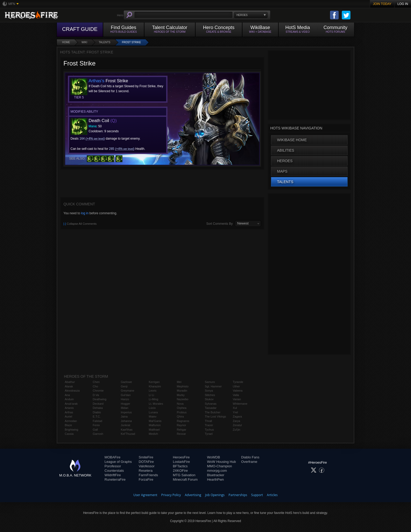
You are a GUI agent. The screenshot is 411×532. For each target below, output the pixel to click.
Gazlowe (126, 382)
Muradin (182, 391)
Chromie (98, 391)
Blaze (68, 425)
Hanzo (125, 399)
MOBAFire (113, 457)
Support (257, 495)
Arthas (69, 412)
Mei (179, 382)
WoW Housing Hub (221, 462)
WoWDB (214, 457)
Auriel (68, 416)
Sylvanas (211, 404)
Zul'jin (236, 430)
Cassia (69, 434)
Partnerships (238, 495)
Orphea (182, 408)
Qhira (180, 416)
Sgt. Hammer (213, 386)
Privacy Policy (171, 495)
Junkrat (126, 425)
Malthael (154, 430)
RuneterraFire (115, 479)
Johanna (126, 421)
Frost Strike (131, 42)
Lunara (153, 412)
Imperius (126, 412)
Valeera (238, 391)
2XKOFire (180, 471)
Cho (95, 386)
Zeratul (237, 425)
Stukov (209, 399)
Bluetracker (216, 475)
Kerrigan (154, 382)
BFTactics (180, 466)
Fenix (96, 425)
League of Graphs (118, 462)
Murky (181, 395)
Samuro (210, 382)
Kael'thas (127, 430)
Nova (180, 404)
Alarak (69, 386)
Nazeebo (182, 399)
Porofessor (113, 466)
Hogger (126, 404)
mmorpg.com (217, 471)
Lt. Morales (156, 404)
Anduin (69, 399)
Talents (105, 42)
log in (85, 213)
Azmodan (71, 421)
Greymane (128, 391)
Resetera (146, 471)
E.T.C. (97, 416)
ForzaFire (146, 479)
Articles (272, 495)
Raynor (181, 425)
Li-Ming (154, 399)
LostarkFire (181, 462)
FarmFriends (148, 475)
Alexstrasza (72, 391)
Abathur (70, 382)
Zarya (236, 421)
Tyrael (209, 434)
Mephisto (183, 386)
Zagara (237, 416)
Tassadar (211, 408)
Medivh (153, 434)
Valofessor (147, 466)
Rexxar (181, 434)
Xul (235, 408)
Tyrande (238, 382)
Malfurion (155, 425)
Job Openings (215, 495)
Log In (403, 4)
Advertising (193, 495)
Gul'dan (126, 395)
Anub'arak (71, 404)
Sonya (209, 391)
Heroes (285, 161)
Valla (236, 395)
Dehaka (98, 408)
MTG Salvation (184, 475)
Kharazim (155, 386)
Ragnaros (183, 421)
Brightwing (71, 430)
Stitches (210, 395)
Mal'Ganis (155, 421)
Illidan (125, 408)
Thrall (208, 421)
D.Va (96, 395)
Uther (236, 386)
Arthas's (96, 81)
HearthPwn (215, 479)
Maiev (153, 416)
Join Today (382, 4)
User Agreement (145, 495)
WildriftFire (113, 475)
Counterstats (114, 471)
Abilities (286, 150)
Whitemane (240, 404)
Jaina (124, 416)
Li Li (152, 395)
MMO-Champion (220, 466)
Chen (96, 382)
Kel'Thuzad (128, 434)
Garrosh (98, 434)
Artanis (69, 408)
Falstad (98, 421)
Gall (95, 430)
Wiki (84, 42)
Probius (182, 412)
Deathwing (100, 399)
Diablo (97, 412)
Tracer (209, 425)
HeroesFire (181, 457)
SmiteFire (146, 457)
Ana (67, 395)
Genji (124, 386)
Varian (237, 399)
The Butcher (213, 412)
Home (66, 42)
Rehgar (181, 430)
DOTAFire (146, 462)
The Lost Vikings (215, 416)
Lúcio (152, 408)
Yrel (235, 412)
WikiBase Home (292, 140)
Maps (282, 171)
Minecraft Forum (185, 479)
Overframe (249, 462)
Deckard (98, 404)
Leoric (153, 391)
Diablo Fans (250, 457)
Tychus (209, 430)
